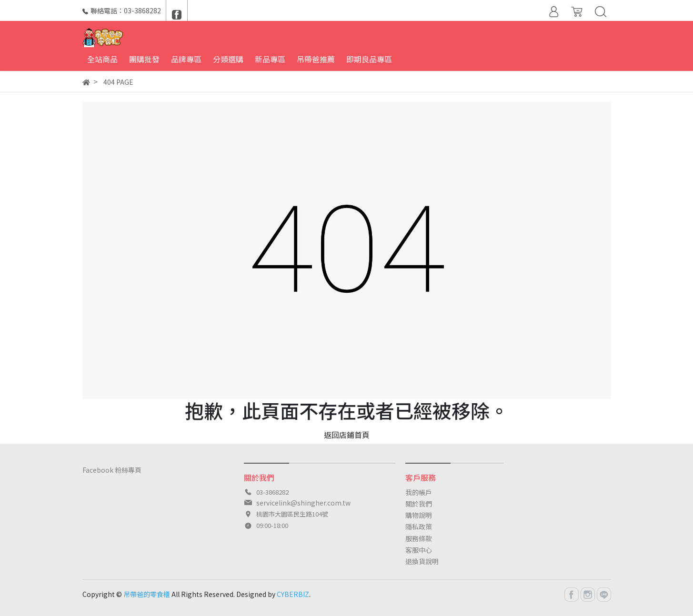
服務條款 (419, 538)
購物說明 (419, 515)
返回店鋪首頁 (347, 435)
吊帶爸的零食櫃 (147, 594)
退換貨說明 (422, 561)
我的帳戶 (419, 492)
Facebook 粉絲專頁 (112, 470)
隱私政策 (419, 527)
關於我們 (419, 504)
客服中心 (419, 550)
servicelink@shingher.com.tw (303, 503)
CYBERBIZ (293, 594)
